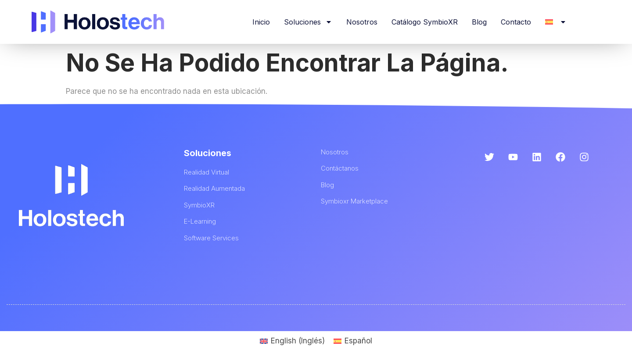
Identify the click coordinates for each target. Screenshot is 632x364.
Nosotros (362, 22)
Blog (479, 22)
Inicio (261, 22)
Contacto (516, 22)
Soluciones (308, 22)
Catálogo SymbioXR (425, 22)
